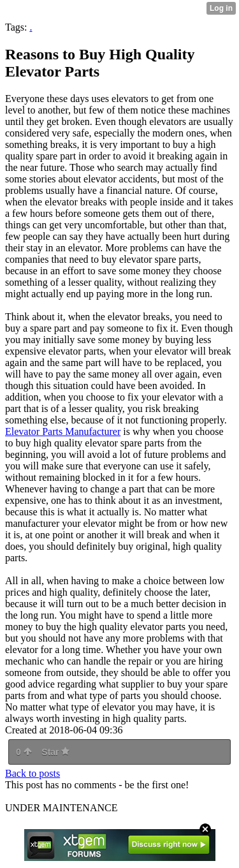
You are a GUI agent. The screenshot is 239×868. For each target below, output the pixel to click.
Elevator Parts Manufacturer (63, 431)
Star (55, 752)
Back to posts (33, 773)
